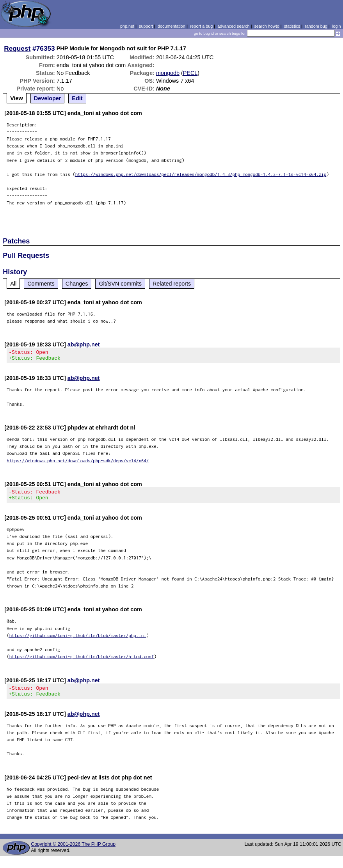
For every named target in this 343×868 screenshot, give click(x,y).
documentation (171, 26)
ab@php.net (84, 344)
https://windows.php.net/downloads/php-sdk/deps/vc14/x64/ (78, 463)
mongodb (168, 73)
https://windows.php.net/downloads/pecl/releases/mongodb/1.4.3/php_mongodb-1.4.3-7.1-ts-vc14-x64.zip (201, 174)
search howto (267, 26)
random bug (316, 26)
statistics (292, 26)
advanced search (233, 26)
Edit (77, 98)
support (146, 26)
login (337, 26)
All (13, 284)
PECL (190, 73)
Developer (48, 98)
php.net (127, 26)
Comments (41, 284)
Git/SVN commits (120, 284)
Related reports (172, 284)
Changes (77, 284)
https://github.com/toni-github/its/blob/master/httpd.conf (82, 661)
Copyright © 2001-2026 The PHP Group (73, 851)
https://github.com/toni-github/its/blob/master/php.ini (78, 640)
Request (17, 48)
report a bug (201, 26)
